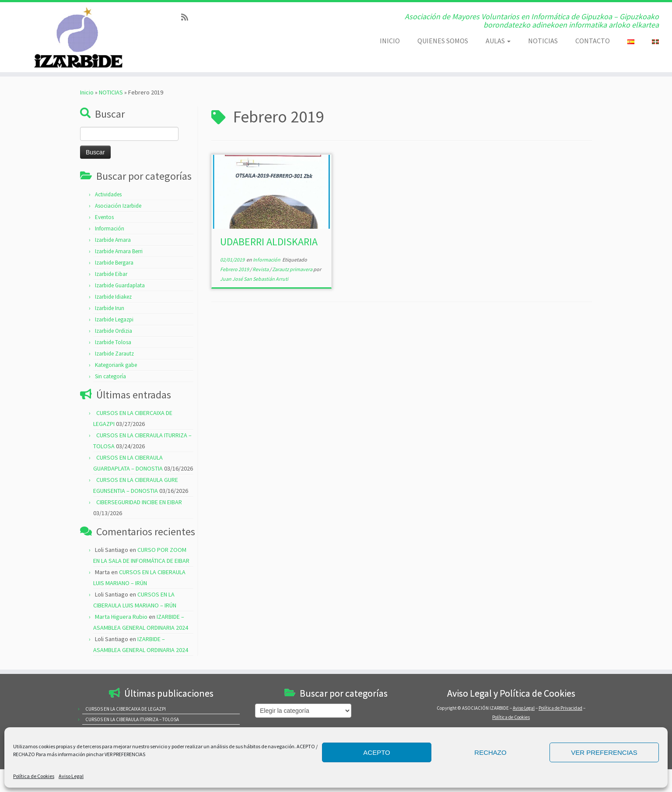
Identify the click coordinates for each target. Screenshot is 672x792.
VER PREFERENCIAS (604, 752)
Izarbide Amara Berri (119, 251)
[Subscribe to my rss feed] (187, 17)
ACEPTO (376, 752)
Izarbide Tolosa (113, 342)
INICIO (390, 41)
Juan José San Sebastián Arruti (254, 279)
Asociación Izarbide (118, 206)
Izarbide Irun (110, 308)
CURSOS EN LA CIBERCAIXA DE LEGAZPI (126, 709)
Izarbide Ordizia (114, 331)
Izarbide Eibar (111, 274)
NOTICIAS (543, 41)
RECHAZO (490, 752)
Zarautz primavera (293, 269)
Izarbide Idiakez (113, 297)
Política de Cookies (34, 776)
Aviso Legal (71, 776)
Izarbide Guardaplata (120, 285)
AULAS (498, 41)
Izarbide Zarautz (114, 354)
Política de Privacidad (560, 708)
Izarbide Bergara (114, 263)
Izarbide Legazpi (114, 319)
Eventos (104, 217)
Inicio (87, 92)
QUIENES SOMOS (443, 41)
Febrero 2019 (235, 269)
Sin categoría (110, 376)
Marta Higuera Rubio (121, 617)
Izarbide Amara (113, 240)
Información (110, 229)
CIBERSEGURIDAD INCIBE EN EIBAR (139, 502)
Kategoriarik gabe (116, 365)
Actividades (108, 194)
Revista (261, 269)
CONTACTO (593, 41)
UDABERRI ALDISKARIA (269, 242)
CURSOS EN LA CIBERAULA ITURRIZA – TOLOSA (132, 719)
